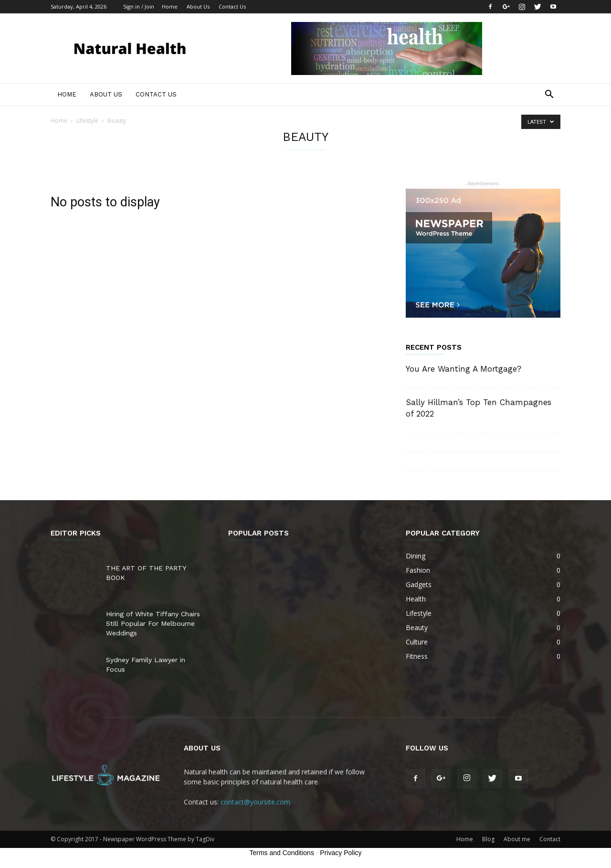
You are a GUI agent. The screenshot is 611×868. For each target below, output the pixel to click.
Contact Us (232, 6)
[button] (549, 95)
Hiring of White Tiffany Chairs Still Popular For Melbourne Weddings (153, 623)
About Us (198, 6)
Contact (550, 839)
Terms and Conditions (282, 853)
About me (517, 839)
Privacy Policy (341, 853)
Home (170, 6)
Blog (488, 839)
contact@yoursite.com (255, 802)
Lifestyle (87, 121)
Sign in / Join (139, 6)
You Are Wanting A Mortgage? (464, 369)
